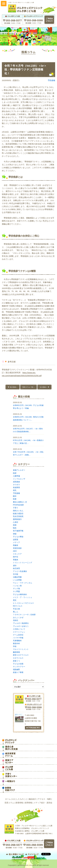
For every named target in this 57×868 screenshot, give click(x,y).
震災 (15, 600)
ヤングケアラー (19, 667)
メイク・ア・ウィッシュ (23, 597)
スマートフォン (19, 632)
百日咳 (16, 574)
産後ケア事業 (18, 672)
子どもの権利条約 (20, 594)
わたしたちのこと (20, 799)
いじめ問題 (17, 580)
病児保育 (16, 568)
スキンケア (17, 554)
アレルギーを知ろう (21, 626)
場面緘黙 (16, 669)
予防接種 (51, 80)
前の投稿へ (14, 387)
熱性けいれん (18, 511)
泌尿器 (16, 540)
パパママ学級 (18, 638)
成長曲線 (16, 482)
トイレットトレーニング (23, 563)
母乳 (15, 490)
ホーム (8, 799)
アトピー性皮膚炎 (20, 571)
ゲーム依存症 (18, 635)
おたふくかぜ (18, 617)
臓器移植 (16, 652)
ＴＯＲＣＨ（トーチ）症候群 (24, 615)
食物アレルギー (19, 470)
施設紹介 (32, 799)
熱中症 (16, 557)
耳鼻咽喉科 (17, 641)
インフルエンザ (19, 479)
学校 (15, 646)
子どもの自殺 (18, 664)
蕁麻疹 (16, 545)
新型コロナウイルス (21, 655)
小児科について (19, 629)
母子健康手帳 (18, 531)
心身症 (16, 522)
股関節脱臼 (17, 519)
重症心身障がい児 (20, 502)
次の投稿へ (43, 387)
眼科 (15, 496)
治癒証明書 (17, 577)
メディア (16, 542)
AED (15, 551)
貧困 (15, 525)
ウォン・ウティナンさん (23, 583)
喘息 (15, 528)
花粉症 (16, 620)
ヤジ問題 (16, 591)
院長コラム (9, 803)
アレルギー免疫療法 (21, 623)
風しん (16, 612)
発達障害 (16, 487)
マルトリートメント (21, 649)
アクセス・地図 (44, 799)
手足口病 (16, 609)
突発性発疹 (17, 548)
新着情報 (19, 803)
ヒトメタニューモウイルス (23, 603)
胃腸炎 (16, 560)
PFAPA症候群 (18, 505)
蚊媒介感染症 (18, 513)
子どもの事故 (18, 537)
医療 (15, 499)
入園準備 (16, 476)
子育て (16, 508)
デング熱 (16, 589)
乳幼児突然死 (18, 516)
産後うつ (16, 661)
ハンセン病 (17, 586)
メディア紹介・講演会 (43, 803)
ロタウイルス (18, 658)
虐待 (15, 566)
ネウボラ (16, 485)
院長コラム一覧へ (28, 387)
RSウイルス (18, 606)
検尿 (15, 473)
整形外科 (16, 643)
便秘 (15, 534)
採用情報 (28, 803)
